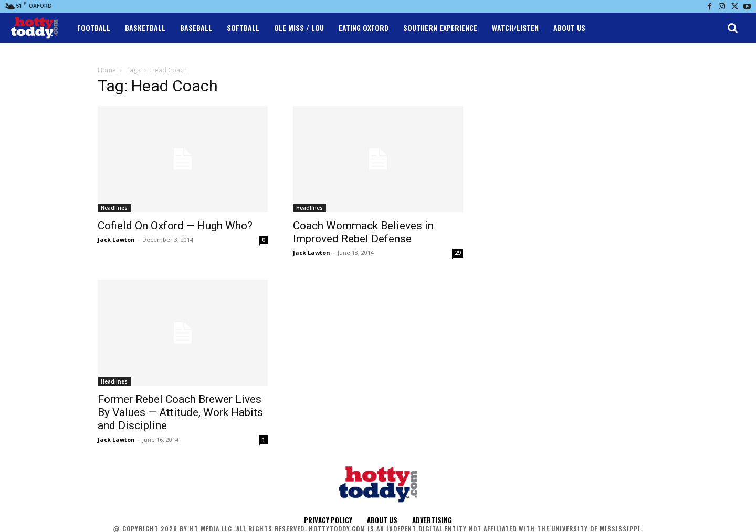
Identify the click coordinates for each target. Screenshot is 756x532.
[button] (732, 28)
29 (458, 253)
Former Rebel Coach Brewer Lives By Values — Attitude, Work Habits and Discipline (180, 412)
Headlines (114, 208)
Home (107, 70)
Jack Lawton (116, 240)
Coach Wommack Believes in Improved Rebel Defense (363, 232)
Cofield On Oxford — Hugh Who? (175, 226)
